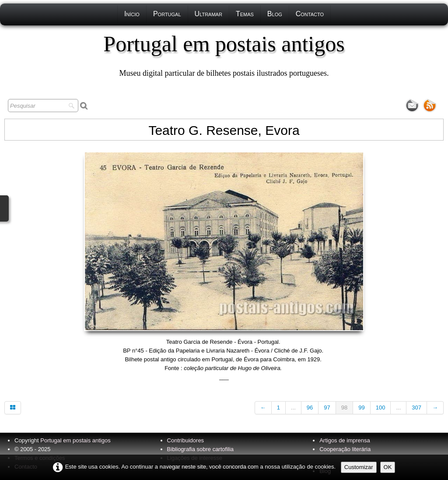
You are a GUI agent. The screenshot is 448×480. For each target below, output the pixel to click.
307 (416, 408)
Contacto (310, 14)
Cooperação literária (345, 449)
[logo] (224, 55)
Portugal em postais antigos (75, 440)
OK (388, 467)
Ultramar (208, 14)
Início (132, 14)
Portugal (167, 14)
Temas (245, 14)
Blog (275, 14)
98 (344, 408)
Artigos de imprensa (345, 440)
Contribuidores (186, 440)
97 (327, 408)
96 (310, 408)
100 (381, 408)
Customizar (359, 467)
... (293, 408)
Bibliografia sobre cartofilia (200, 449)
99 (361, 408)
